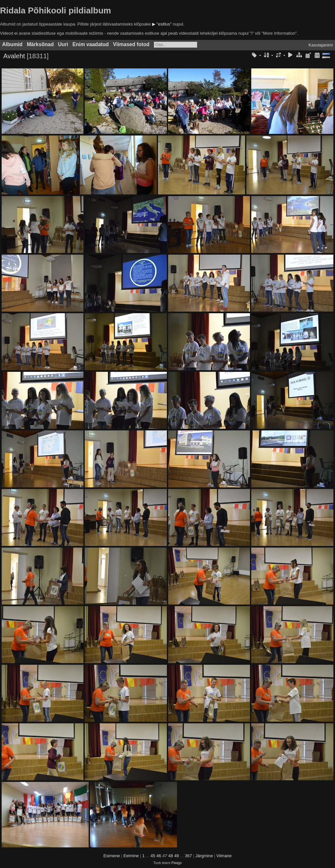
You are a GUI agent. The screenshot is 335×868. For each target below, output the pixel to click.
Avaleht (14, 56)
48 (170, 856)
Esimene (112, 856)
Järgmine (204, 856)
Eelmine (131, 856)
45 (153, 856)
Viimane (224, 856)
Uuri (63, 44)
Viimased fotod (131, 44)
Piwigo (177, 863)
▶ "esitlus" (162, 24)
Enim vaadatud (90, 44)
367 (188, 856)
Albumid (12, 44)
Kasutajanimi (321, 45)
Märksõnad (40, 44)
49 (176, 856)
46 (159, 856)
